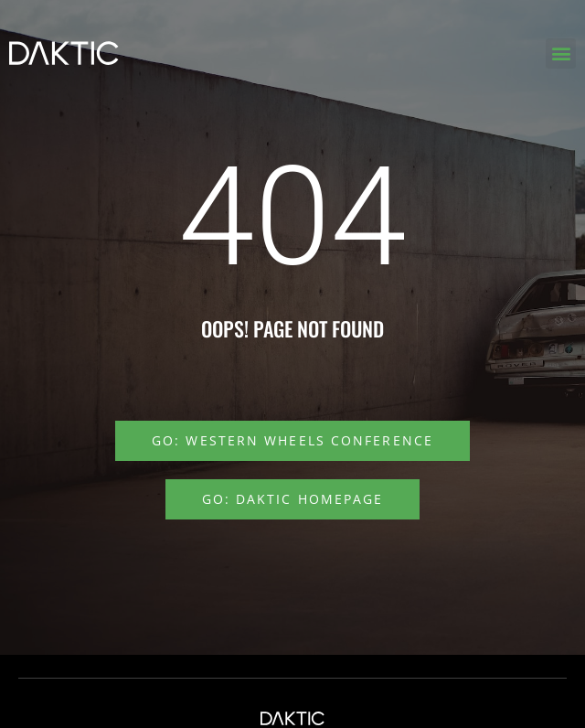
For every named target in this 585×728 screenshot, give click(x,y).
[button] (561, 54)
